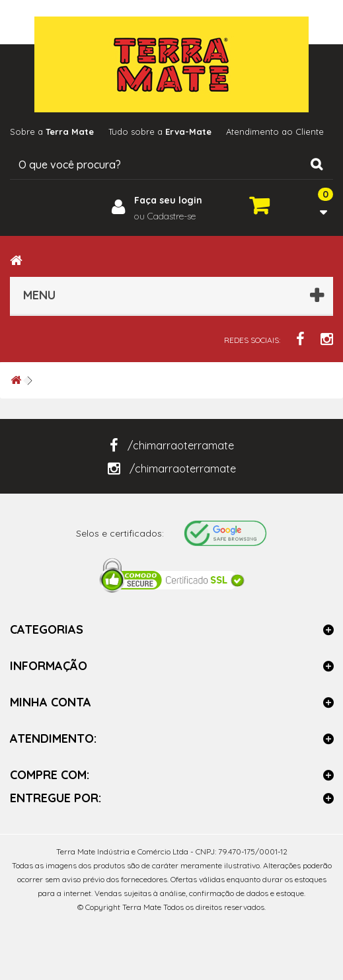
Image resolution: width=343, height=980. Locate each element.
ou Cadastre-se (165, 216)
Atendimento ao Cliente (275, 132)
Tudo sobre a (160, 132)
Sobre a (52, 132)
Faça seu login (168, 200)
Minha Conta (51, 702)
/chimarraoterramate (172, 445)
